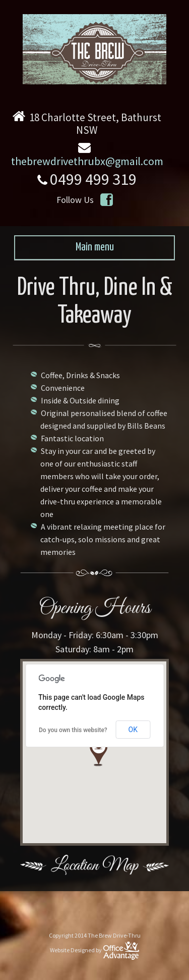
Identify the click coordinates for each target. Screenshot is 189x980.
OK (133, 730)
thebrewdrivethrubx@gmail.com (87, 161)
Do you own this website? (73, 730)
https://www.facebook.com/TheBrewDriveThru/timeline (107, 200)
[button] (99, 752)
